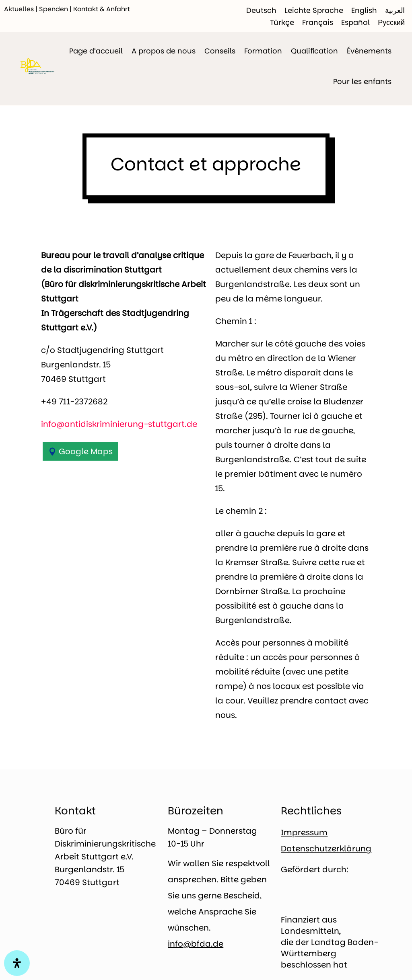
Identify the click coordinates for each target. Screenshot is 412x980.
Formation (263, 51)
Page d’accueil (96, 51)
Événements (369, 51)
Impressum (304, 832)
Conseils (220, 51)
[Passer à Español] (355, 23)
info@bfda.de (196, 944)
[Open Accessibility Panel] (17, 963)
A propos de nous (164, 51)
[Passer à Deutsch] (261, 10)
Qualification (314, 51)
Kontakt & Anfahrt (102, 9)
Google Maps (86, 451)
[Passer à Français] (318, 23)
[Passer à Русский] (391, 23)
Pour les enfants (362, 81)
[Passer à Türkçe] (282, 23)
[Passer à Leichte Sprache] (314, 10)
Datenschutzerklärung (326, 849)
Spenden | (56, 9)
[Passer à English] (364, 10)
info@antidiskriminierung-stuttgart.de (119, 424)
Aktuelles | (22, 9)
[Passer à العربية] (395, 10)
